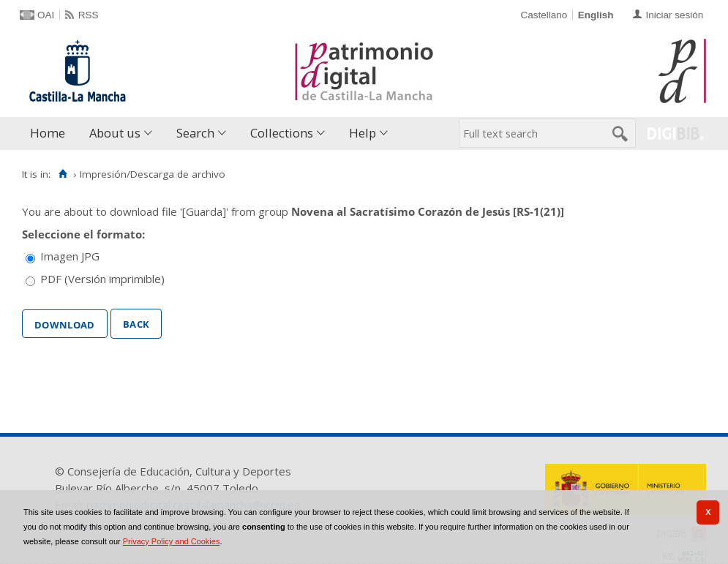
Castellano (544, 15)
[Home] (63, 174)
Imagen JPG (70, 256)
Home (48, 133)
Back (136, 323)
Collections (282, 133)
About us (115, 133)
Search (195, 133)
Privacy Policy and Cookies (172, 541)
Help (363, 133)
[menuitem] (51, 134)
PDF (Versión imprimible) (102, 279)
